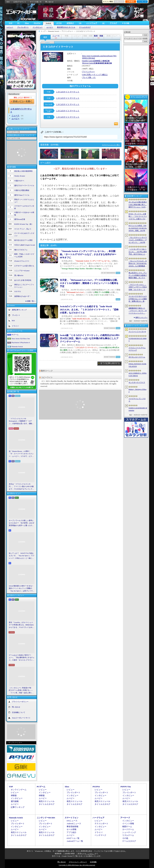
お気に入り (119, 2)
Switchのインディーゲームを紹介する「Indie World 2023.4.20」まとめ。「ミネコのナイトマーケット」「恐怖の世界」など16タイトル (89, 310)
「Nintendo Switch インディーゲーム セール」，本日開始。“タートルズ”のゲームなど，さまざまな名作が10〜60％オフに (88, 254)
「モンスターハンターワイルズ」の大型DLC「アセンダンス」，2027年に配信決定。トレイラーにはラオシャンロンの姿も (138, 240)
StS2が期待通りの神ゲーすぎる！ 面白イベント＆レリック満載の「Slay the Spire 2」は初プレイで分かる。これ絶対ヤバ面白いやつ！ (22, 589)
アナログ (113, 23)
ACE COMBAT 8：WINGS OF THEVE (138, 374)
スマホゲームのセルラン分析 (24, 207)
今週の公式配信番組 (22, 190)
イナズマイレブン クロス (137, 400)
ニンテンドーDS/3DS (46, 818)
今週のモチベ (19, 181)
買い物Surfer (19, 275)
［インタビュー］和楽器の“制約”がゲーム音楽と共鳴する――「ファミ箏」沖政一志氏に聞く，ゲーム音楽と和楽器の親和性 (21, 690)
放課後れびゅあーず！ (23, 296)
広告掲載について (18, 712)
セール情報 (72, 829)
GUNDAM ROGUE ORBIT (138, 340)
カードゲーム (128, 829)
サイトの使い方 (36, 2)
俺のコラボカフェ (21, 250)
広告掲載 (93, 862)
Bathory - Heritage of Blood (138, 391)
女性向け (70, 23)
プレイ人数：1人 (89, 77)
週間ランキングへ (141, 317)
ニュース (15, 115)
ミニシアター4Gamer (22, 271)
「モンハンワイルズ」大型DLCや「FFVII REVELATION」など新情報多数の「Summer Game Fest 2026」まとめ (138, 264)
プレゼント (16, 315)
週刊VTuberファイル (22, 195)
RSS (8, 2)
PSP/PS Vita (126, 787)
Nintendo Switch (17, 347)
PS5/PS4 (37, 23)
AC (103, 23)
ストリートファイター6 (137, 332)
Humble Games (88, 61)
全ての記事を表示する (110, 363)
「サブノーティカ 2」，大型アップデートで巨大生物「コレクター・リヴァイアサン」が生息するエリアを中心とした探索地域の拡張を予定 (138, 287)
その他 (125, 838)
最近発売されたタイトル (66, 27)
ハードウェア (92, 23)
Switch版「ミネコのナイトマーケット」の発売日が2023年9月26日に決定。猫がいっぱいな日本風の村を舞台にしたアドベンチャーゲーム (90, 338)
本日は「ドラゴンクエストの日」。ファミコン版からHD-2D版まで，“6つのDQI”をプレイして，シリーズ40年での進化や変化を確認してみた (21, 487)
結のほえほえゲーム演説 (23, 240)
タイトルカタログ (47, 804)
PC (18, 23)
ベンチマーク (100, 835)
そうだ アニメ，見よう (23, 229)
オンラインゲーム (19, 790)
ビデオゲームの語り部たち (24, 266)
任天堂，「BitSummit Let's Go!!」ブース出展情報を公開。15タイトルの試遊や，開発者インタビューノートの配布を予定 (89, 283)
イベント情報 (128, 824)
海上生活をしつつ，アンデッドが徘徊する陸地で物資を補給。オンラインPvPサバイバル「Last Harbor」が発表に (138, 275)
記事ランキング (18, 807)
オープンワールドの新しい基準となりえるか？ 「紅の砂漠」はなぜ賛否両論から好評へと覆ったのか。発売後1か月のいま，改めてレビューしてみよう (22, 523)
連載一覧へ (31, 301)
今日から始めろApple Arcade (25, 245)
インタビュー (38, 27)
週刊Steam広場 (20, 219)
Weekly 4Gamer (20, 176)
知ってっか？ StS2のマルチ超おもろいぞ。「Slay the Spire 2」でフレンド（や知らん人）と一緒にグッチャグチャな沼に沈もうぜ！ (22, 556)
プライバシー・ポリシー (78, 862)
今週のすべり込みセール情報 (24, 214)
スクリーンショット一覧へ (111, 145)
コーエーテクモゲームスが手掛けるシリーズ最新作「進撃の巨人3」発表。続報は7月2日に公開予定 (138, 299)
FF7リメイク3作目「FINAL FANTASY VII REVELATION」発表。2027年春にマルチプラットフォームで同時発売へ (138, 228)
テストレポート (101, 824)
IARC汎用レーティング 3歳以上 (95, 75)
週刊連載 (15, 801)
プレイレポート (23, 27)
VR (80, 23)
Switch (48, 23)
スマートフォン (72, 818)
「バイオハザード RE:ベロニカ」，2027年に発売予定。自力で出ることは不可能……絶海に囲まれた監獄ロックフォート (138, 252)
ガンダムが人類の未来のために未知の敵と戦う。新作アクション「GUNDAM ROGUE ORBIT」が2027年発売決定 (138, 205)
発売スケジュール (47, 801)
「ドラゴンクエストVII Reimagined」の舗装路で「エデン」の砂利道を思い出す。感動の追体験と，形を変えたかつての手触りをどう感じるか (21, 421)
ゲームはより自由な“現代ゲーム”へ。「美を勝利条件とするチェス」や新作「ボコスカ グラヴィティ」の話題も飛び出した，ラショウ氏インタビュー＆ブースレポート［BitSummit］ (22, 658)
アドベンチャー (88, 72)
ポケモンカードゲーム (137, 357)
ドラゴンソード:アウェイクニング (137, 349)
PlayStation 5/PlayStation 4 (21, 342)
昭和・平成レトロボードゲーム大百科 (24, 255)
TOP (11, 23)
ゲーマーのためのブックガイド (24, 234)
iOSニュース (72, 821)
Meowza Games (88, 63)
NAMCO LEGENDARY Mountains (138, 409)
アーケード (125, 818)
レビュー (10, 27)
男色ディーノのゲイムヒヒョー (24, 201)
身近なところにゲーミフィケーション (24, 286)
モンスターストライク (137, 382)
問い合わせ (49, 2)
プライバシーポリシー (20, 702)
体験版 (14, 795)
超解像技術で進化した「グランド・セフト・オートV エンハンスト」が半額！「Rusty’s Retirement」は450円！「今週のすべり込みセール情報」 (138, 311)
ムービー (50, 27)
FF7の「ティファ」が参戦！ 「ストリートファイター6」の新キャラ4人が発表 (138, 217)
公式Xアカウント (20, 2)
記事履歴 (131, 2)
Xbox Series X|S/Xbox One (21, 339)
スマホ (59, 23)
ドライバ (15, 326)
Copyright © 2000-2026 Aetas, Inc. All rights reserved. (77, 865)
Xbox (27, 23)
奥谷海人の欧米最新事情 (23, 171)
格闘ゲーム (127, 827)
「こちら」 (90, 854)
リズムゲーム (128, 835)
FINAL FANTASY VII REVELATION (137, 365)
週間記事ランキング (19, 310)
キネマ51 (18, 291)
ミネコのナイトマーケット (68, 92)
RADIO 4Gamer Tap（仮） (24, 224)
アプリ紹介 (72, 832)
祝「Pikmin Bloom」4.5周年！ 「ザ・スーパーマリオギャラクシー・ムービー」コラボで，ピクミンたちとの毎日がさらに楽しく (21, 454)
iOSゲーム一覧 (73, 838)
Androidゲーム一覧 (75, 841)
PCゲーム (15, 335)
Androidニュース (74, 824)
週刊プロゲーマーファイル (24, 185)
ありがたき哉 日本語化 (23, 280)
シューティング (129, 832)
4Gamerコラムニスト (22, 261)
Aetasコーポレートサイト (21, 718)
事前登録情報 (72, 827)
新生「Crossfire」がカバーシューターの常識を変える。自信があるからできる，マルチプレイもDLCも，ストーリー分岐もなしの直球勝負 (21, 625)
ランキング (142, 2)
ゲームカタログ (85, 27)
